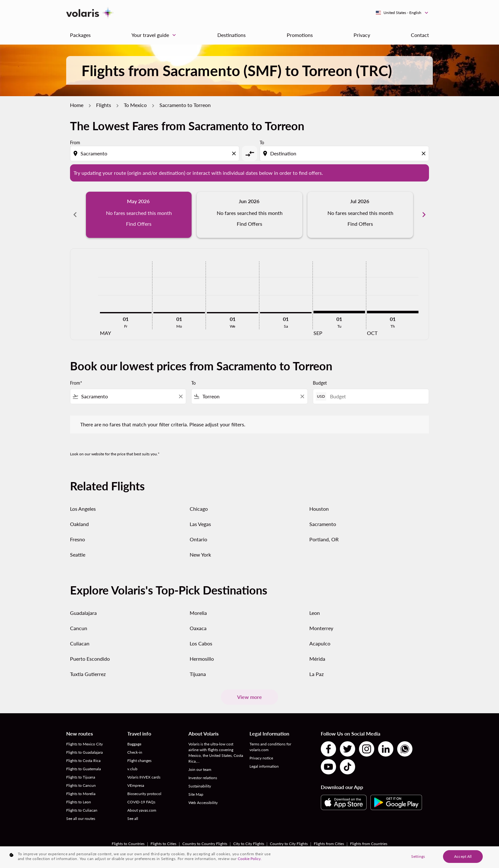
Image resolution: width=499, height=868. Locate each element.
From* (76, 383)
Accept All (463, 856)
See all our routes (81, 818)
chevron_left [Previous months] (75, 215)
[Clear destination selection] (425, 153)
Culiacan (80, 643)
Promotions (300, 35)
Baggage (134, 744)
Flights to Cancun (81, 785)
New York (200, 555)
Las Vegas (200, 524)
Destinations (232, 35)
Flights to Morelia (81, 794)
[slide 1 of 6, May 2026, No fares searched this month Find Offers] (139, 215)
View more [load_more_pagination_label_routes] (250, 697)
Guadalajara (83, 613)
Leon (315, 613)
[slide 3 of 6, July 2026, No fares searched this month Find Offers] (360, 215)
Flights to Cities (163, 844)
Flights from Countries (369, 844)
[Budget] (376, 396)
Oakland (79, 524)
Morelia (198, 613)
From (75, 142)
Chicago (199, 509)
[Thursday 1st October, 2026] (393, 312)
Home (77, 105)
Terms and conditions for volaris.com (270, 747)
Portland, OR (324, 539)
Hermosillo (202, 659)
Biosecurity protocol (144, 794)
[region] (250, 857)
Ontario (198, 539)
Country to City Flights (289, 844)
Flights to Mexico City (84, 744)
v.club (132, 769)
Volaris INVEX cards (144, 777)
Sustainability (200, 786)
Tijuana (198, 674)
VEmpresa (136, 785)
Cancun (79, 628)
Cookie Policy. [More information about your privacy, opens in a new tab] (250, 859)
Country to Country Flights (205, 844)
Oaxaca (198, 628)
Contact (420, 35)
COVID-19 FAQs (141, 802)
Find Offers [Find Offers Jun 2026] (250, 224)
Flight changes (139, 761)
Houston (319, 509)
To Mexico (135, 105)
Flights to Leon (79, 802)
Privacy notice (261, 758)
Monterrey (321, 628)
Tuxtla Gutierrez (88, 674)
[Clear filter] (180, 396)
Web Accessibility (203, 803)
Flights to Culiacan (82, 810)
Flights (104, 105)
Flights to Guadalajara (84, 752)
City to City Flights (249, 844)
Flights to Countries (128, 844)
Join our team (200, 769)
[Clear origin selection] (235, 153)
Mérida (317, 659)
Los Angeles (83, 509)
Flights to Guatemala (84, 769)
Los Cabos (201, 643)
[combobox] (155, 153)
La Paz (316, 674)
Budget (320, 383)
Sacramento (323, 524)
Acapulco (320, 643)
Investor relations (203, 778)
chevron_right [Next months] (424, 215)
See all (133, 818)
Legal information (264, 766)
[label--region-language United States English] (402, 13)
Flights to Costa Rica (83, 761)
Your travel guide (155, 35)
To (262, 142)
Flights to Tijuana (81, 777)
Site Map (196, 794)
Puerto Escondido (90, 659)
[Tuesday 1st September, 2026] (339, 312)
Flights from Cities (329, 844)
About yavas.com (142, 810)
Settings (418, 856)
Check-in (135, 752)
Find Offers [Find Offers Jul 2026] (360, 224)
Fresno (77, 539)
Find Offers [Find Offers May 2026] (139, 224)
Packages (80, 35)
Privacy (362, 35)
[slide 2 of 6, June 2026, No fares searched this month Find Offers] (250, 215)
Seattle (78, 555)
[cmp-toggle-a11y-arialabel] (250, 153)
